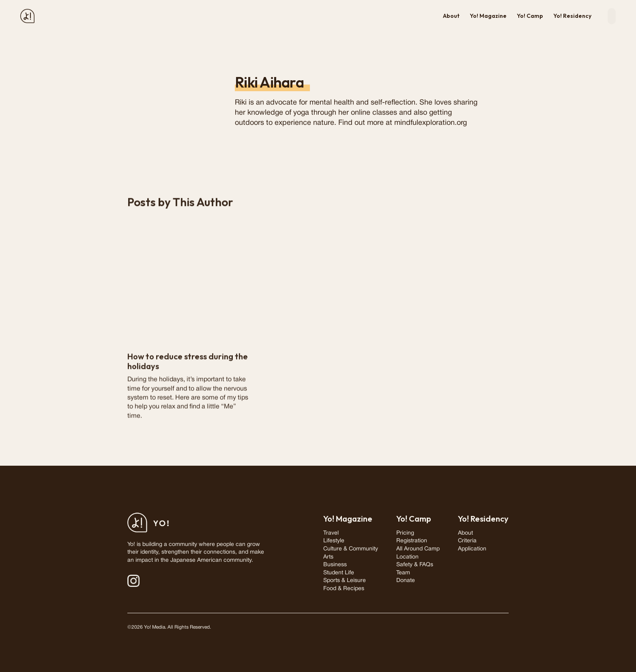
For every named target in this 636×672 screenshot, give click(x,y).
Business (335, 565)
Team (403, 573)
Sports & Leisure (345, 581)
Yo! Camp (530, 16)
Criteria (467, 541)
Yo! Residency (572, 16)
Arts (328, 557)
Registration (412, 541)
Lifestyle (334, 541)
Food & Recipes (344, 589)
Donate (406, 581)
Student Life (339, 573)
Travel (331, 533)
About (451, 16)
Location (407, 557)
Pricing (405, 533)
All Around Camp (418, 549)
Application (472, 549)
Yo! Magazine (488, 16)
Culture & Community (351, 549)
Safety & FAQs (415, 565)
